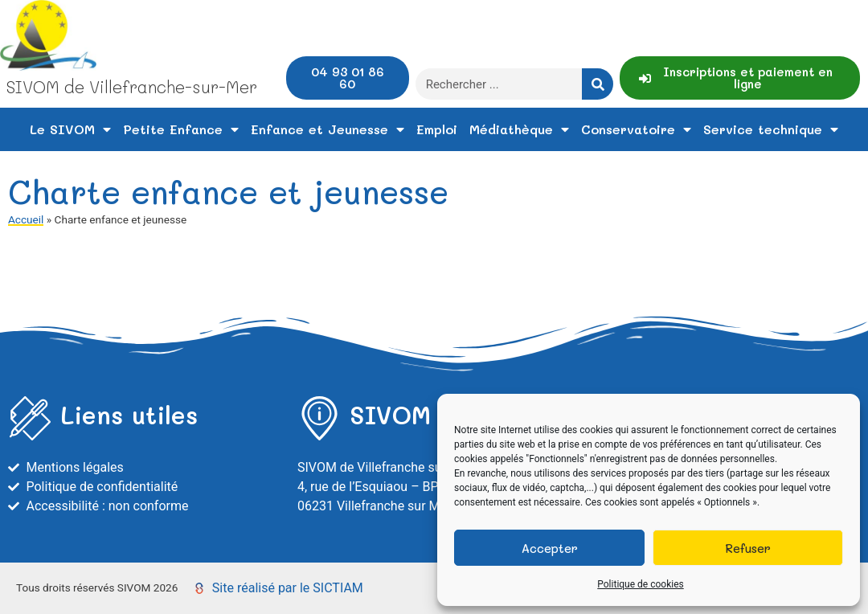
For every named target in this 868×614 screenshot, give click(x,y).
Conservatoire (636, 129)
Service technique (771, 129)
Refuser (748, 548)
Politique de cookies (640, 584)
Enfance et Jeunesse (328, 129)
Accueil (26, 219)
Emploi (437, 129)
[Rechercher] (598, 84)
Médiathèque (519, 129)
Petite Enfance (181, 129)
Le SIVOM (70, 129)
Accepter (550, 548)
